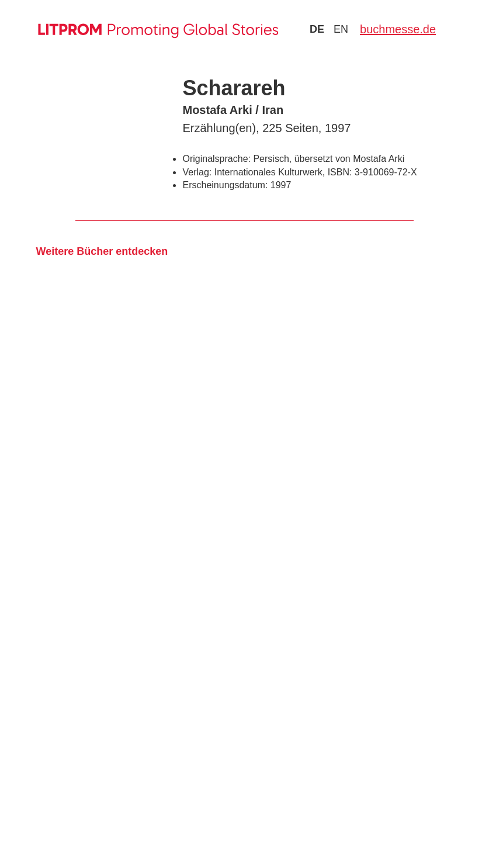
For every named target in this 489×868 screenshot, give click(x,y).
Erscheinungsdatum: (225, 185)
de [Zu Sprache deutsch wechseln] (317, 29)
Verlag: (197, 172)
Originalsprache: (216, 159)
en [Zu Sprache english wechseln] (341, 29)
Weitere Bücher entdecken (102, 251)
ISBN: (340, 172)
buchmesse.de (398, 29)
